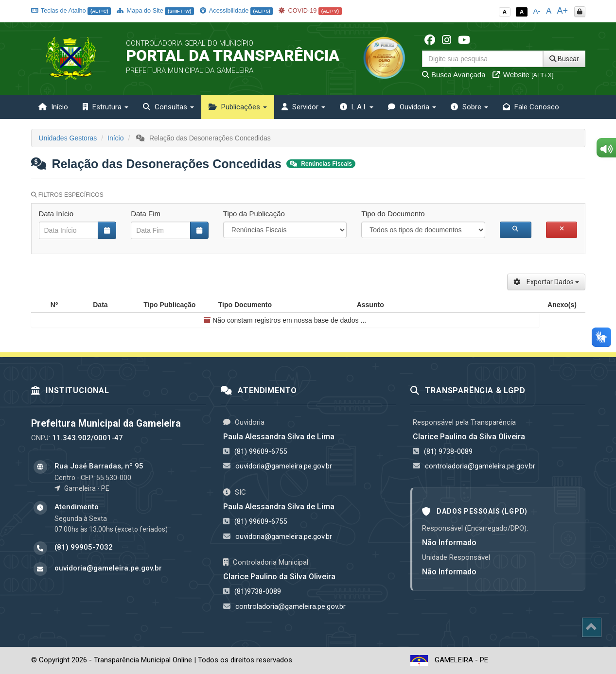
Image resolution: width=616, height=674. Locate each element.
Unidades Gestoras (68, 138)
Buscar (564, 59)
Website (523, 75)
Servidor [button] (303, 107)
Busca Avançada (454, 75)
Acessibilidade (236, 10)
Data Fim (146, 214)
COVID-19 (310, 10)
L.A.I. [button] (357, 107)
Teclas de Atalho (71, 10)
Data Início (56, 214)
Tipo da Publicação (254, 214)
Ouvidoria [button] (412, 107)
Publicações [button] (238, 107)
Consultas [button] (168, 107)
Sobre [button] (469, 107)
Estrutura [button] (106, 107)
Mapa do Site (155, 10)
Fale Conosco (531, 107)
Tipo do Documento (393, 214)
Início (53, 107)
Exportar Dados (546, 282)
